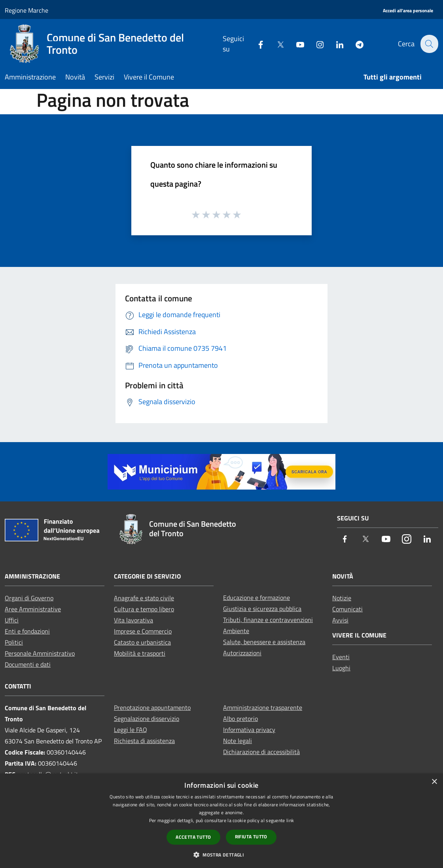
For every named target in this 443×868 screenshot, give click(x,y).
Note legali (238, 741)
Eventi (341, 657)
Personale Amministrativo (40, 653)
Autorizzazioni (242, 653)
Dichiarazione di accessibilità (261, 752)
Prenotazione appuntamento (152, 707)
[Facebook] (256, 44)
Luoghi (341, 668)
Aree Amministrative (33, 609)
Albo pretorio (240, 719)
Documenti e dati (28, 664)
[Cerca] (429, 44)
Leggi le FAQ (131, 730)
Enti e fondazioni (27, 631)
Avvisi (340, 620)
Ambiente (236, 631)
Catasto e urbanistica (142, 642)
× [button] (434, 782)
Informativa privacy (249, 730)
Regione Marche (27, 10)
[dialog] (221, 821)
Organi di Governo (29, 598)
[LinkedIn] (335, 44)
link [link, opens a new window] (290, 820)
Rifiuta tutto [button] (251, 837)
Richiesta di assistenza (144, 741)
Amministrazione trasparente (263, 707)
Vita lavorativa (133, 620)
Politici (14, 642)
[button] (221, 855)
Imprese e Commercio (143, 631)
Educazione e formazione (257, 598)
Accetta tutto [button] (193, 837)
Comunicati (347, 609)
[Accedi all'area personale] (408, 11)
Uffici (12, 620)
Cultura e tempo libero (144, 609)
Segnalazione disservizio (147, 719)
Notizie (342, 598)
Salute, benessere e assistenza (264, 642)
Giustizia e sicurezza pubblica (262, 609)
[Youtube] (295, 44)
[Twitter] (276, 44)
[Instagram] (315, 44)
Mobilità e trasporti (140, 653)
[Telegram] (355, 44)
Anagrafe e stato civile (144, 598)
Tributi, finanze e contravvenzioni (268, 620)
